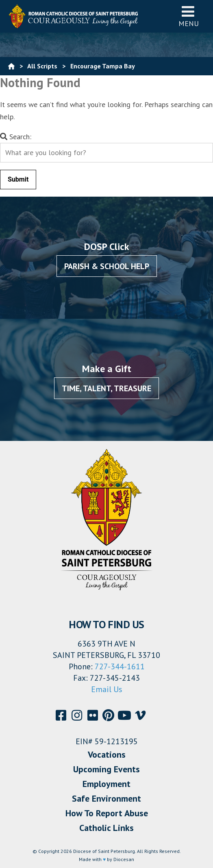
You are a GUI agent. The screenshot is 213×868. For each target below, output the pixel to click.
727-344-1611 (120, 666)
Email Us (107, 689)
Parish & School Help (107, 266)
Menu (189, 16)
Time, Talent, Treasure (106, 388)
